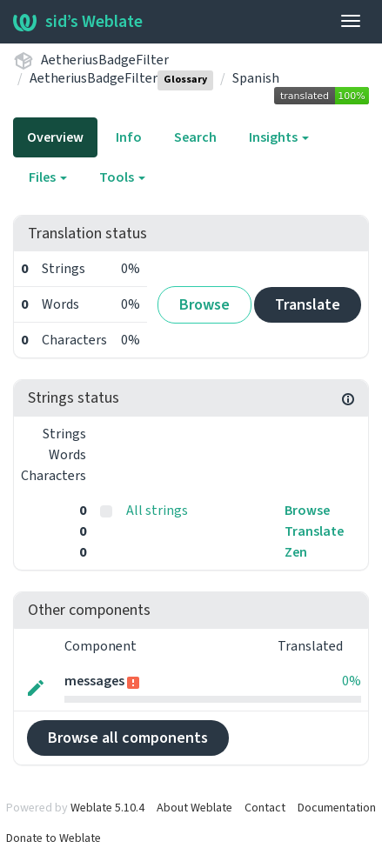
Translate (308, 305)
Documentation (337, 808)
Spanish (256, 78)
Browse (204, 305)
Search (195, 137)
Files (48, 177)
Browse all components (128, 738)
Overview (55, 137)
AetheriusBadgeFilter (105, 60)
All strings (157, 511)
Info (129, 137)
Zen (296, 552)
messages (96, 681)
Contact (265, 808)
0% (352, 681)
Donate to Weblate (54, 838)
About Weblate (194, 808)
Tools (122, 177)
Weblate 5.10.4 (107, 808)
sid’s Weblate (78, 22)
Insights (279, 137)
